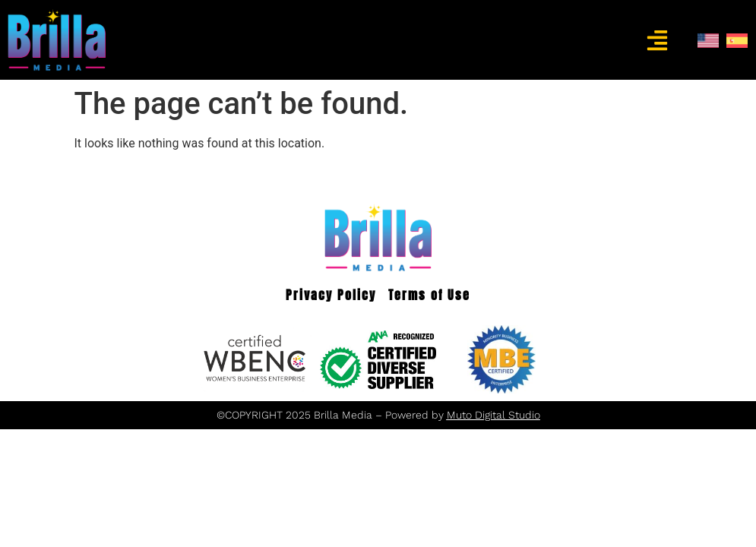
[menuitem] (708, 41)
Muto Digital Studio (493, 415)
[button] (657, 40)
